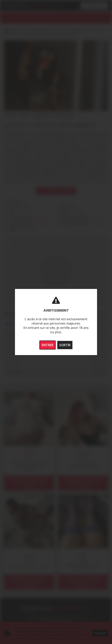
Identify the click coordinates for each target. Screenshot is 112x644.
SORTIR (65, 345)
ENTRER (48, 345)
